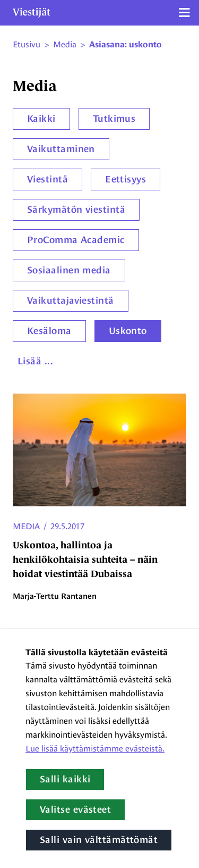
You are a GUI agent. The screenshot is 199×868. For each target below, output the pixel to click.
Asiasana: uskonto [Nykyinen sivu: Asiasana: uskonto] (126, 45)
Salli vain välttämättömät (99, 840)
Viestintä (47, 179)
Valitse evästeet (75, 809)
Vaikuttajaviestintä (71, 301)
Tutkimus (114, 119)
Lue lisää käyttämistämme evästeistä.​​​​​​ (95, 749)
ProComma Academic (76, 240)
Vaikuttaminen (61, 149)
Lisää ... (35, 361)
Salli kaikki (65, 779)
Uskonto (128, 331)
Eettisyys (126, 179)
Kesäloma (49, 331)
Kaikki (41, 119)
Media (26, 526)
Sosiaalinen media (69, 270)
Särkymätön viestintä (76, 210)
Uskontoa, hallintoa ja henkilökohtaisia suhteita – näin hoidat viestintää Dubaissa (85, 560)
